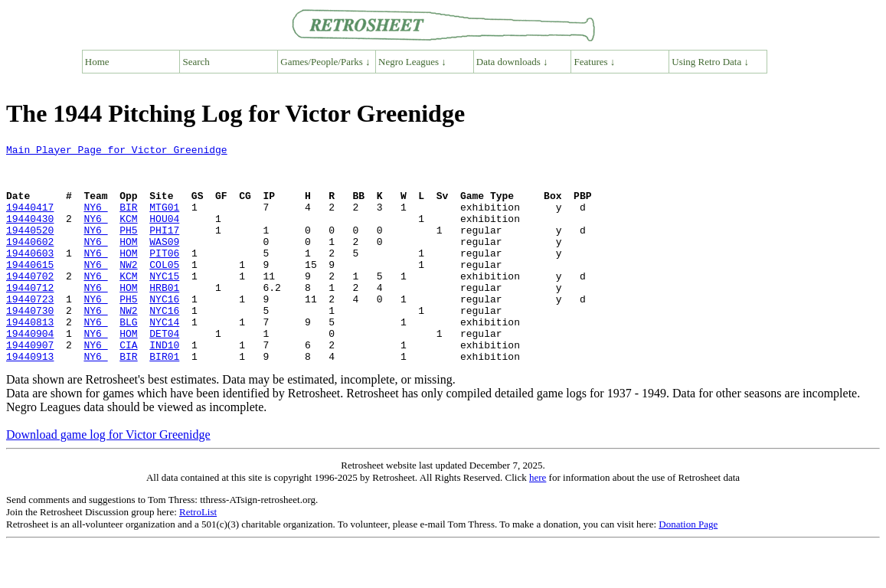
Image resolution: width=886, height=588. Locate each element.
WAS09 (164, 262)
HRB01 (164, 317)
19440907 (30, 386)
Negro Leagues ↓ (412, 62)
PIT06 (164, 276)
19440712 (30, 317)
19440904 (30, 372)
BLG (128, 358)
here (538, 521)
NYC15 (164, 303)
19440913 (30, 400)
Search (196, 62)
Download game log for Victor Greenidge (108, 478)
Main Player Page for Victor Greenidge (117, 152)
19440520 (30, 248)
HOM (128, 262)
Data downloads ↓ (512, 62)
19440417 (30, 220)
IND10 (164, 386)
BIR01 (164, 400)
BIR (128, 220)
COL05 (164, 289)
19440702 (30, 303)
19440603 (30, 276)
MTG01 (164, 220)
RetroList (198, 555)
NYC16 (164, 331)
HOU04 (164, 234)
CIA (128, 386)
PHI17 (164, 248)
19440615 (30, 289)
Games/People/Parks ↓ (325, 62)
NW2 (128, 289)
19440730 (30, 345)
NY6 (95, 220)
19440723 (30, 331)
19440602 (30, 262)
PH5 (128, 248)
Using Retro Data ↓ (710, 62)
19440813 (30, 358)
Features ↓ (595, 62)
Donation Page (688, 568)
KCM (128, 234)
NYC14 (164, 358)
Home (97, 62)
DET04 (164, 372)
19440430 (30, 234)
